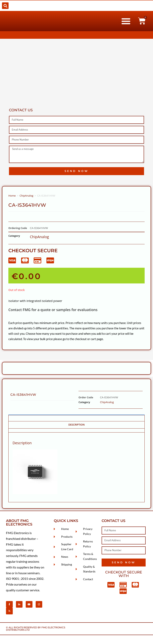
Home (12, 196)
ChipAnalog (26, 196)
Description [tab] (76, 425)
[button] (5, 6)
